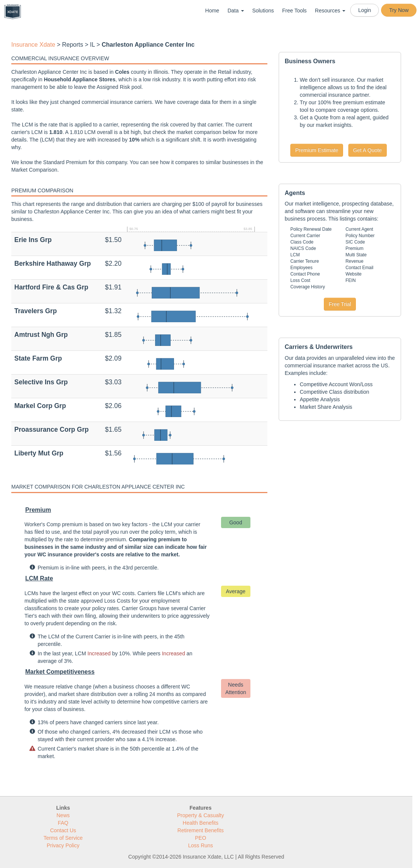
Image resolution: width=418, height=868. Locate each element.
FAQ (63, 823)
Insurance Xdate (33, 45)
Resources (330, 11)
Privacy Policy (63, 845)
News (63, 815)
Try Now (399, 10)
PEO (201, 838)
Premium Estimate (317, 150)
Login (365, 10)
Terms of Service (63, 838)
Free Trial (340, 304)
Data (236, 11)
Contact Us (63, 830)
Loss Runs (200, 845)
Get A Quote (368, 150)
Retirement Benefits (201, 830)
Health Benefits (201, 823)
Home (212, 11)
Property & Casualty (201, 815)
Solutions (263, 11)
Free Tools (294, 11)
